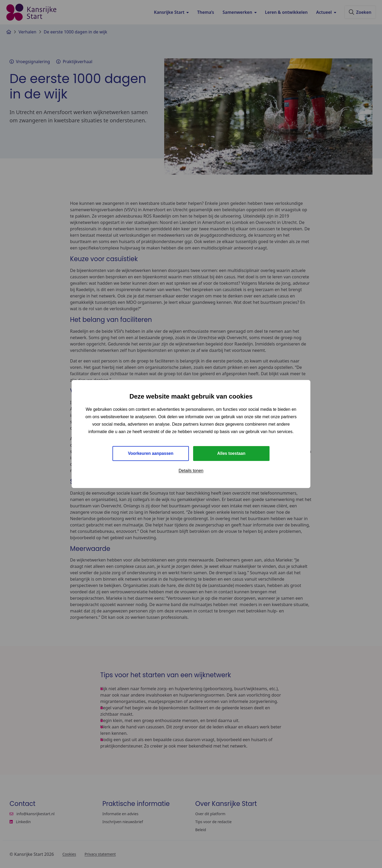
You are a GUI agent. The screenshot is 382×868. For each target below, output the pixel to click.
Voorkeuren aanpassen (151, 453)
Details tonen (191, 471)
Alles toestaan (231, 453)
